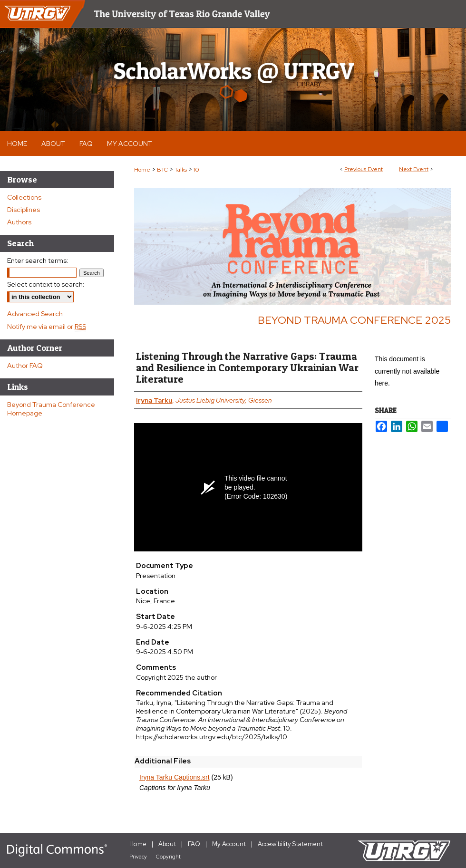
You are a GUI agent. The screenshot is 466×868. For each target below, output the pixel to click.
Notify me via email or (47, 327)
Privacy (138, 857)
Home (142, 170)
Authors (19, 222)
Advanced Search (35, 314)
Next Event (414, 169)
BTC (163, 170)
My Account (229, 844)
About (167, 844)
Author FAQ (25, 366)
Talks (181, 170)
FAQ (194, 844)
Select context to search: (46, 284)
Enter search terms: (38, 260)
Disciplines (24, 210)
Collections (24, 197)
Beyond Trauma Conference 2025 (354, 320)
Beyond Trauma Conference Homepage (51, 409)
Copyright (168, 857)
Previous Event (364, 169)
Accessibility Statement (290, 844)
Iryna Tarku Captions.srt (175, 777)
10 (196, 170)
